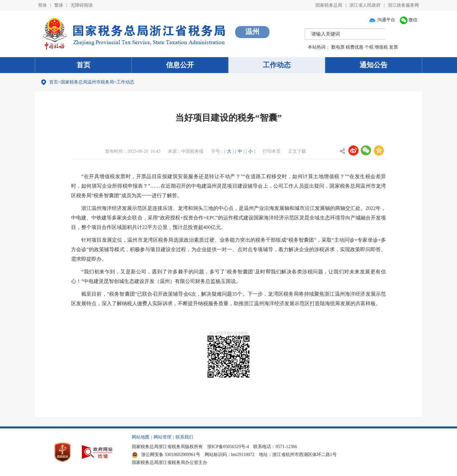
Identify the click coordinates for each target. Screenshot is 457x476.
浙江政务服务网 (403, 5)
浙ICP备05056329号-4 (228, 447)
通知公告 (374, 65)
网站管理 (162, 437)
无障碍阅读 (82, 5)
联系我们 (184, 437)
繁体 (59, 5)
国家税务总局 (329, 5)
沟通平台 (382, 20)
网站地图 (141, 437)
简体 (43, 5)
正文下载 (297, 151)
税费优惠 (354, 47)
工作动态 (277, 65)
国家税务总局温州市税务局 (87, 82)
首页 (83, 65)
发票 (394, 47)
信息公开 (180, 65)
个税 (369, 47)
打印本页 (272, 151)
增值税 (381, 47)
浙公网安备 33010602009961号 (166, 455)
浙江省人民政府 (365, 5)
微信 (409, 20)
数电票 (338, 47)
